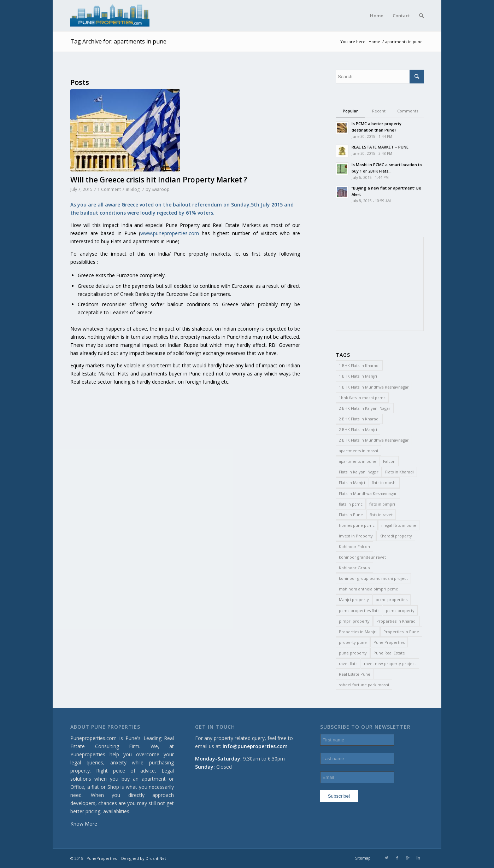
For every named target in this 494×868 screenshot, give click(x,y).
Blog (135, 189)
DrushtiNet (156, 858)
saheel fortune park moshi (364, 685)
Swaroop (161, 189)
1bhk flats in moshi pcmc (362, 398)
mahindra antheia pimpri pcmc (368, 589)
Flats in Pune (351, 515)
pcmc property (400, 610)
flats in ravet (381, 515)
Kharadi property (396, 536)
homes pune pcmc (357, 525)
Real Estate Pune (355, 674)
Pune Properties (389, 642)
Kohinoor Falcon (354, 546)
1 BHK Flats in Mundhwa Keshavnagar (374, 387)
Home (374, 42)
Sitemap (363, 858)
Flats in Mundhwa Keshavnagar (368, 493)
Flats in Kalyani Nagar (359, 472)
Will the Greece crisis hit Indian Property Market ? (159, 180)
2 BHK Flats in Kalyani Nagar (365, 408)
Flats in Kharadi (399, 472)
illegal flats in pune (399, 525)
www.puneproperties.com (170, 233)
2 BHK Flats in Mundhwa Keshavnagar (374, 440)
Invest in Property (356, 536)
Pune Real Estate (389, 653)
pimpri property (354, 621)
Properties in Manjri (358, 632)
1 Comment (109, 189)
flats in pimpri (382, 504)
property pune (353, 642)
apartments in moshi (358, 451)
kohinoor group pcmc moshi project (373, 578)
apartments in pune (358, 461)
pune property (353, 653)
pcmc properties (392, 599)
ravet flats (348, 663)
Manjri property (354, 599)
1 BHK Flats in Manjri (358, 376)
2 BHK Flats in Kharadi (359, 419)
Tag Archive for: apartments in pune (118, 41)
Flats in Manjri (352, 482)
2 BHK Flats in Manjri (358, 429)
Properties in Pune (401, 632)
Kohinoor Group (354, 568)
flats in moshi (384, 482)
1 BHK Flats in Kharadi (359, 365)
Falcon (389, 461)
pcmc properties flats (359, 610)
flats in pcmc (351, 504)
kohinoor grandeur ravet (362, 557)
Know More (84, 824)
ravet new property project (390, 663)
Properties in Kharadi (396, 621)
